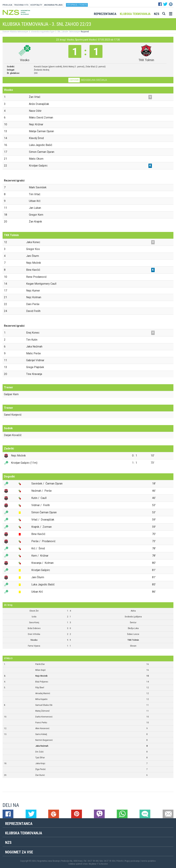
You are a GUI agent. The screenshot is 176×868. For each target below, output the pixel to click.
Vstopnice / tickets (77, 5)
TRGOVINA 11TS (21, 5)
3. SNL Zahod (61, 32)
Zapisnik (74, 80)
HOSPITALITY (36, 5)
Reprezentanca (105, 14)
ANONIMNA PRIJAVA (53, 5)
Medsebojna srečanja (94, 80)
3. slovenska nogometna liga (41, 32)
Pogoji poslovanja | (133, 861)
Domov (5, 32)
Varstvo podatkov (148, 861)
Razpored (85, 32)
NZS (157, 14)
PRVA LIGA (7, 5)
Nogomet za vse (19, 852)
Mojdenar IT (94, 864)
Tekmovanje (74, 32)
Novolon (104, 864)
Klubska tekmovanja (135, 14)
